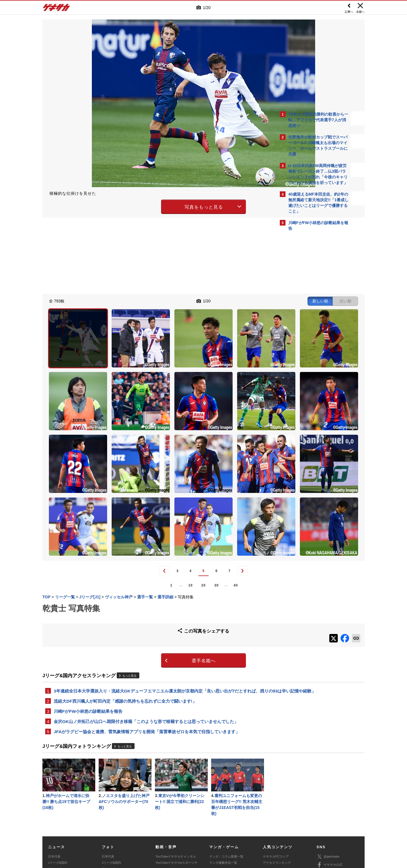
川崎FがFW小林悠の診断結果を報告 (88, 637)
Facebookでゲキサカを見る (312, 334)
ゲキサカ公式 (329, 794)
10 (141, 506)
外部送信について (279, 826)
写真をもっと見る (154, 206)
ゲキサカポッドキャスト (173, 804)
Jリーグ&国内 (58, 792)
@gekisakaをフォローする (311, 322)
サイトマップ (193, 826)
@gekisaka (328, 786)
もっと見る (129, 593)
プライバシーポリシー (244, 826)
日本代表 (54, 785)
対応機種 (122, 826)
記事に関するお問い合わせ (162, 833)
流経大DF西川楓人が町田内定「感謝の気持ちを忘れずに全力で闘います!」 (125, 626)
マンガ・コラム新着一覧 (226, 785)
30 (167, 506)
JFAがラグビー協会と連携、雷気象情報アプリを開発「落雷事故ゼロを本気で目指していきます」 (147, 658)
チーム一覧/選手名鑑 (277, 804)
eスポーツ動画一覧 (222, 811)
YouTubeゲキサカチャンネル (176, 785)
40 (186, 506)
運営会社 (170, 826)
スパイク (54, 811)
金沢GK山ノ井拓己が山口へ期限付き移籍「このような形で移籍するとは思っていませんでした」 (146, 647)
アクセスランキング (277, 792)
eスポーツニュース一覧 (226, 804)
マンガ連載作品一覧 (223, 792)
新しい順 (221, 300)
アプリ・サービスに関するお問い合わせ (216, 833)
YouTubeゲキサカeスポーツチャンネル (177, 795)
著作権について (146, 826)
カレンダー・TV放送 (277, 798)
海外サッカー (57, 804)
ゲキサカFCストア (276, 785)
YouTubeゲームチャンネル (335, 810)
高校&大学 (55, 798)
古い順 (246, 300)
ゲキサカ (57, 9)
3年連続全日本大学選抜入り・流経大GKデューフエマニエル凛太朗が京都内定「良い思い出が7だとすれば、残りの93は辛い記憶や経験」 (159, 612)
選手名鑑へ (154, 578)
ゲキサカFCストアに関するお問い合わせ (279, 833)
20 (154, 506)
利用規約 (215, 826)
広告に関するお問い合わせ (118, 833)
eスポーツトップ (221, 798)
